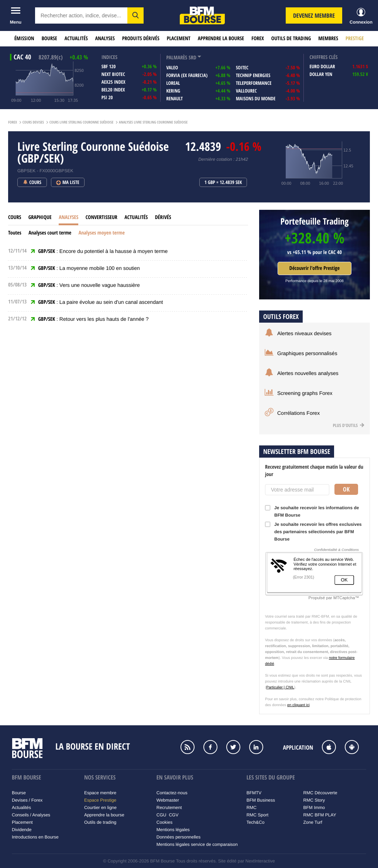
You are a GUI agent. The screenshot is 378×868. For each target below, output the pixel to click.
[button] (135, 15)
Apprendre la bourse (221, 39)
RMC (252, 808)
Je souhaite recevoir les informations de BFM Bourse (312, 511)
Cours (15, 217)
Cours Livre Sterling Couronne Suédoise (82, 122)
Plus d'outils (349, 425)
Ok (346, 489)
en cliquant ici (298, 705)
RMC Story (314, 800)
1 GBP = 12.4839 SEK (223, 183)
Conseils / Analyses (31, 815)
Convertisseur (102, 217)
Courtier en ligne (100, 808)
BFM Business (261, 800)
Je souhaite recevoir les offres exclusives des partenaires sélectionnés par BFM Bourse (313, 532)
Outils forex (281, 317)
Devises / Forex (27, 800)
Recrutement (169, 808)
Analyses (105, 39)
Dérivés (163, 217)
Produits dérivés (141, 39)
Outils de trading (291, 39)
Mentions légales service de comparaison (197, 844)
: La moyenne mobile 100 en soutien (89, 268)
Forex (258, 39)
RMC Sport (257, 815)
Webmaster (168, 800)
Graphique (40, 217)
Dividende (22, 830)
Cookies (164, 822)
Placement (179, 39)
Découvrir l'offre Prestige (315, 268)
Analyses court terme (50, 233)
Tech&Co (256, 822)
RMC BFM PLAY (320, 815)
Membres (328, 39)
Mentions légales (173, 830)
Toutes (15, 233)
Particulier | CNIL (280, 688)
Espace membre (100, 793)
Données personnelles (178, 837)
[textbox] (81, 15)
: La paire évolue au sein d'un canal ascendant (100, 302)
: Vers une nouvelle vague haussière (89, 285)
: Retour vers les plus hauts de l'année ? (93, 319)
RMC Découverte (320, 793)
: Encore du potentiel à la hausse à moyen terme (103, 251)
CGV (173, 815)
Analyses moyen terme (102, 233)
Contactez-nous (172, 793)
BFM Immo (314, 808)
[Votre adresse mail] (297, 490)
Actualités (76, 39)
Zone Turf (313, 822)
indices (109, 57)
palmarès (177, 58)
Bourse (49, 39)
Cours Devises (33, 122)
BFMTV (254, 793)
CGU (161, 815)
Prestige (355, 39)
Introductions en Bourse (35, 837)
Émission (24, 39)
